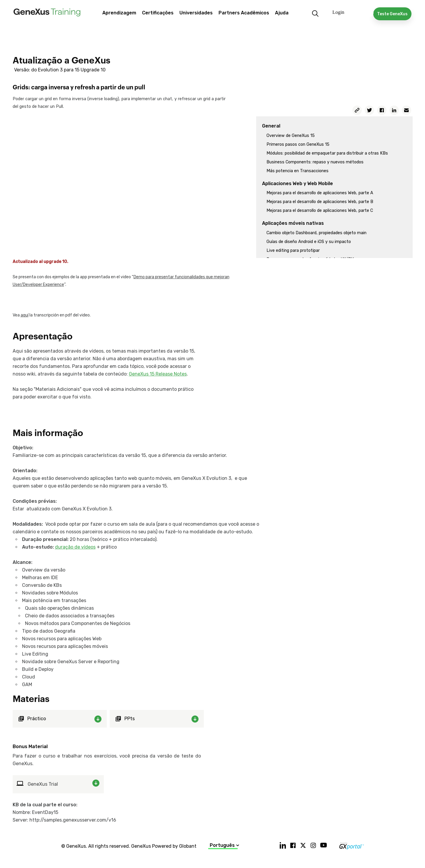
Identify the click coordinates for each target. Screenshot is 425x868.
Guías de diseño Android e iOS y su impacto (309, 242)
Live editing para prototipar (293, 250)
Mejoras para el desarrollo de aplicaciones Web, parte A (320, 193)
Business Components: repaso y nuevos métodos (315, 162)
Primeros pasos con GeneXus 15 (298, 144)
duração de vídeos (75, 547)
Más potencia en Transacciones (297, 171)
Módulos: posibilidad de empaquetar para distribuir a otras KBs (327, 153)
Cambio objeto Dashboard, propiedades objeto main (316, 233)
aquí (25, 315)
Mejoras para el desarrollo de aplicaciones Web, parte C (320, 211)
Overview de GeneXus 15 (291, 136)
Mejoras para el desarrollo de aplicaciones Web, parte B (320, 202)
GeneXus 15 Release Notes (158, 374)
